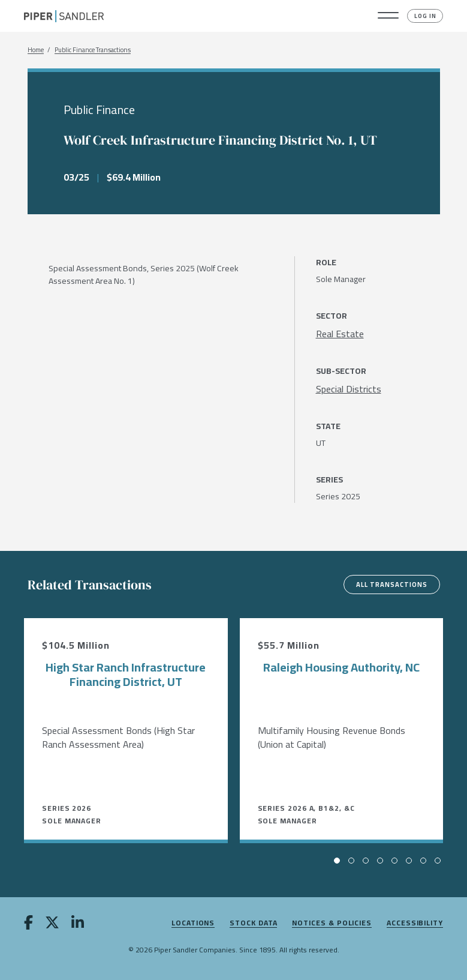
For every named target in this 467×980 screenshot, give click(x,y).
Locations (193, 923)
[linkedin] (78, 925)
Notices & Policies (332, 923)
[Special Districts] (349, 389)
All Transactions (392, 585)
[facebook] (28, 925)
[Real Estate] (340, 334)
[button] (388, 16)
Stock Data (253, 923)
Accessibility (415, 923)
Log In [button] (425, 16)
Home (36, 50)
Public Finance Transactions (93, 50)
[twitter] (52, 925)
